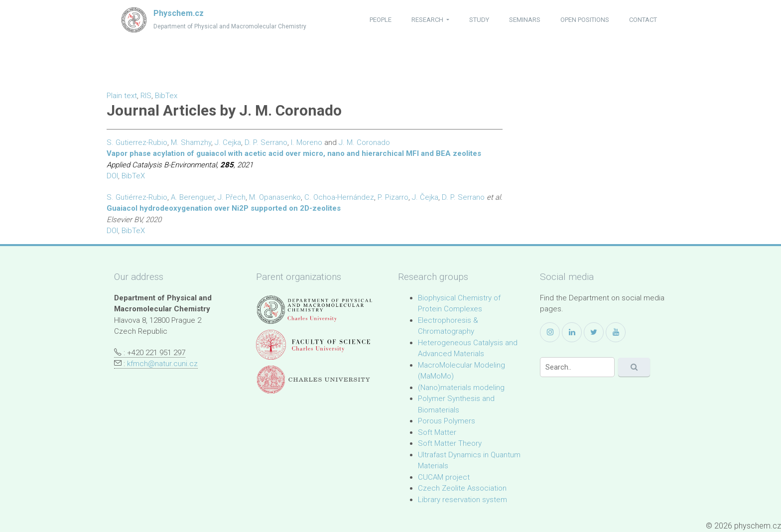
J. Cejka (228, 142)
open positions (585, 20)
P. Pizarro (393, 197)
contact (643, 20)
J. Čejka (425, 197)
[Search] (577, 367)
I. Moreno (307, 142)
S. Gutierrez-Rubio (137, 142)
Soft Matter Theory (450, 443)
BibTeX (133, 176)
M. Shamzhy (191, 142)
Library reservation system (462, 500)
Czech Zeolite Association (462, 488)
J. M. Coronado (364, 142)
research (428, 20)
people (381, 20)
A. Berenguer (193, 197)
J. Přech (232, 197)
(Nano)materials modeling (461, 388)
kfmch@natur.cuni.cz (162, 364)
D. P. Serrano (266, 142)
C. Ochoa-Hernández (339, 197)
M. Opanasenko (275, 197)
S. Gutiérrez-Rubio (137, 197)
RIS (146, 96)
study (479, 20)
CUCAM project (444, 477)
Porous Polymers (447, 421)
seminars (525, 20)
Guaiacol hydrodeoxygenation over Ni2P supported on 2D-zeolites (224, 208)
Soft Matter (437, 432)
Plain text (122, 96)
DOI (112, 176)
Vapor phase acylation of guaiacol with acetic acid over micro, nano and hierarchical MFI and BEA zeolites (294, 153)
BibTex (166, 96)
